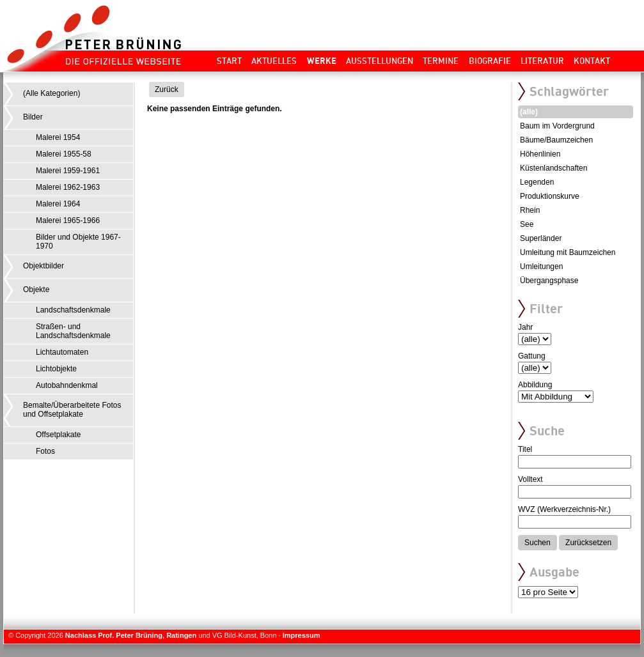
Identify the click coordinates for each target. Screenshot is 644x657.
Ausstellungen (380, 61)
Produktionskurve (550, 196)
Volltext (530, 479)
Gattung (532, 356)
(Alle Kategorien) (51, 93)
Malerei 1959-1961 (68, 171)
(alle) (529, 112)
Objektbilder (43, 266)
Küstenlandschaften (554, 168)
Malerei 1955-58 (64, 154)
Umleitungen (541, 267)
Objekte (36, 290)
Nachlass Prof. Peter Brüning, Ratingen (131, 635)
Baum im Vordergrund (557, 126)
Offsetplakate (59, 435)
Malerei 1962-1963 (68, 187)
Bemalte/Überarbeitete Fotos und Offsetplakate (72, 410)
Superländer (541, 238)
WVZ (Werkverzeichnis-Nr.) (564, 509)
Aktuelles (274, 61)
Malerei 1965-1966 (68, 220)
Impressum (302, 635)
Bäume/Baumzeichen (556, 140)
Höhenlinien (540, 154)
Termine (441, 61)
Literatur (542, 61)
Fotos (45, 451)
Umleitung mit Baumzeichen (568, 252)
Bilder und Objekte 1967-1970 (78, 242)
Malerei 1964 (58, 204)
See (527, 224)
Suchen (538, 543)
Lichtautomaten (62, 352)
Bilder (33, 117)
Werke (322, 61)
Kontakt (592, 61)
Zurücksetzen (588, 543)
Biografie (490, 61)
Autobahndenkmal (67, 385)
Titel (525, 449)
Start (229, 61)
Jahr (525, 327)
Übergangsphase (549, 281)
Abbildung (535, 385)
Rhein (530, 210)
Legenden (537, 182)
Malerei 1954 (58, 137)
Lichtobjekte (56, 369)
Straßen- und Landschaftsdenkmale (73, 331)
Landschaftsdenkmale (73, 310)
